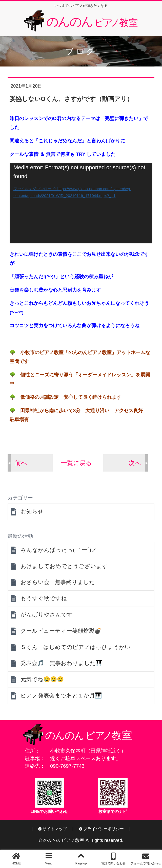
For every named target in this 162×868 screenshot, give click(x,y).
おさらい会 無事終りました (58, 582)
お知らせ (32, 512)
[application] (81, 203)
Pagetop (81, 863)
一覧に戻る (76, 463)
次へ (135, 463)
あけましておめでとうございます (64, 566)
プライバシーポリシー (104, 829)
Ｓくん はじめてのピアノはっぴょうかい (76, 647)
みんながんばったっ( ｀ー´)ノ (59, 550)
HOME (16, 863)
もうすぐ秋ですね (44, 598)
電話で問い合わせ (113, 863)
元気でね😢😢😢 (42, 679)
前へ (21, 463)
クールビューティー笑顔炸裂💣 (61, 631)
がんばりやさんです (47, 615)
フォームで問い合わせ (146, 863)
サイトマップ (55, 829)
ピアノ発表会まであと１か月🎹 (61, 696)
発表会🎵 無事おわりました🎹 (62, 663)
